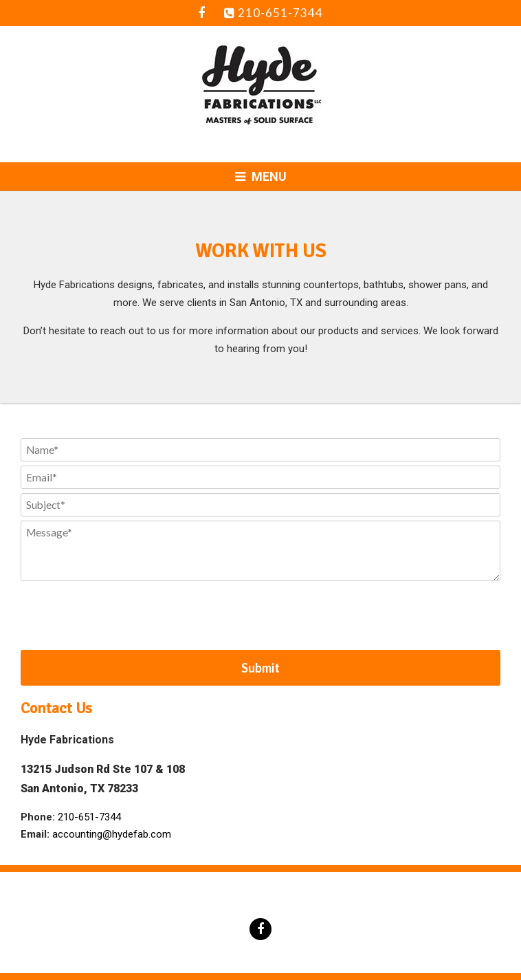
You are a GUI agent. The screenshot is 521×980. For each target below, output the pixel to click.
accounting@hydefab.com (112, 834)
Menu (261, 176)
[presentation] (125, 615)
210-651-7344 (274, 13)
